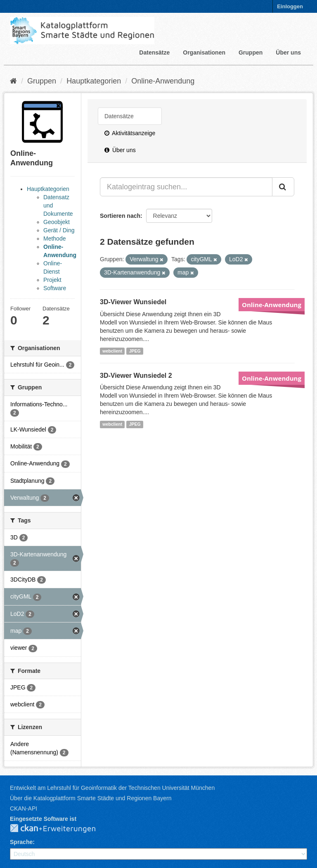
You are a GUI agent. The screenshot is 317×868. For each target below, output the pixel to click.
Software (55, 288)
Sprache (21, 842)
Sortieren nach (120, 216)
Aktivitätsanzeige (130, 133)
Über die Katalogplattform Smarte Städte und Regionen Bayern (91, 798)
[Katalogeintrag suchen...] (186, 187)
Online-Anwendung (163, 81)
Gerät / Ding (59, 230)
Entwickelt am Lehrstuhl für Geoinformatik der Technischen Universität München (112, 788)
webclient (112, 351)
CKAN (59, 829)
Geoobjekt (57, 222)
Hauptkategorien (94, 81)
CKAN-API (24, 808)
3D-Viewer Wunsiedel (133, 302)
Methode (54, 238)
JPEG (135, 351)
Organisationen (204, 52)
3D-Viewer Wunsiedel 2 (136, 376)
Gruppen (251, 52)
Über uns (288, 52)
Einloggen (290, 6)
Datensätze (154, 52)
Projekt (52, 280)
